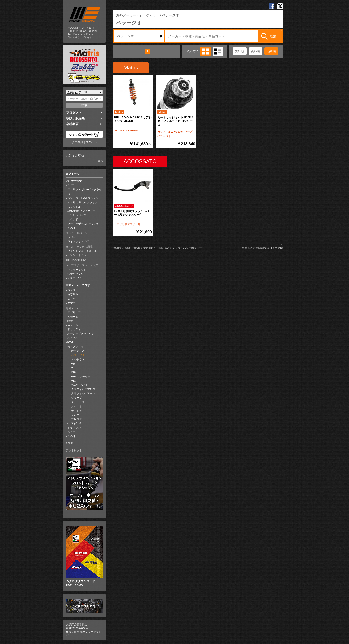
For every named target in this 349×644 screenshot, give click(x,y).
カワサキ (73, 294)
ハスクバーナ (75, 338)
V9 (73, 368)
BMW (71, 321)
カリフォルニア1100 (83, 389)
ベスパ (71, 432)
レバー (71, 237)
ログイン (91, 142)
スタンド (73, 220)
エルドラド (78, 359)
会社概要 (72, 124)
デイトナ (77, 411)
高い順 (255, 51)
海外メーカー (74, 308)
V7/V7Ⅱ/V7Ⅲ (79, 385)
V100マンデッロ (81, 377)
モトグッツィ (75, 346)
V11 (74, 381)
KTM (70, 342)
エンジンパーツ (77, 215)
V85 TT (75, 364)
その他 (71, 228)
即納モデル (73, 174)
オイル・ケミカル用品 (79, 247)
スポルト (77, 406)
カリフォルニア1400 (83, 393)
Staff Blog (84, 606)
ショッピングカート (84, 134)
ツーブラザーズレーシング (83, 224)
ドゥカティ (74, 329)
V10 (74, 372)
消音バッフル (75, 274)
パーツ (70, 185)
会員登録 (77, 142)
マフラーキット (77, 270)
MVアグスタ (75, 424)
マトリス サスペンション (82, 202)
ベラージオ (78, 355)
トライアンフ (75, 428)
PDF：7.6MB (84, 556)
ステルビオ (78, 402)
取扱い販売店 (75, 118)
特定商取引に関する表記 (158, 248)
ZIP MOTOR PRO (76, 260)
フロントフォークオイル (82, 251)
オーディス (78, 351)
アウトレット (74, 450)
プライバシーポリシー (189, 248)
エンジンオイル (77, 255)
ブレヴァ (77, 419)
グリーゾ (77, 398)
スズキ (71, 299)
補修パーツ (74, 278)
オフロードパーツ (77, 233)
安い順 (240, 51)
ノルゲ (75, 415)
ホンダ (71, 290)
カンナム (73, 325)
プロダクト (74, 112)
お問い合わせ (132, 248)
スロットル (74, 207)
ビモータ (73, 317)
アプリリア (74, 312)
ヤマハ (71, 303)
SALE (69, 443)
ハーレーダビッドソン (81, 334)
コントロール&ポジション (83, 198)
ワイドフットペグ (78, 242)
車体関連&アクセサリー (82, 211)
